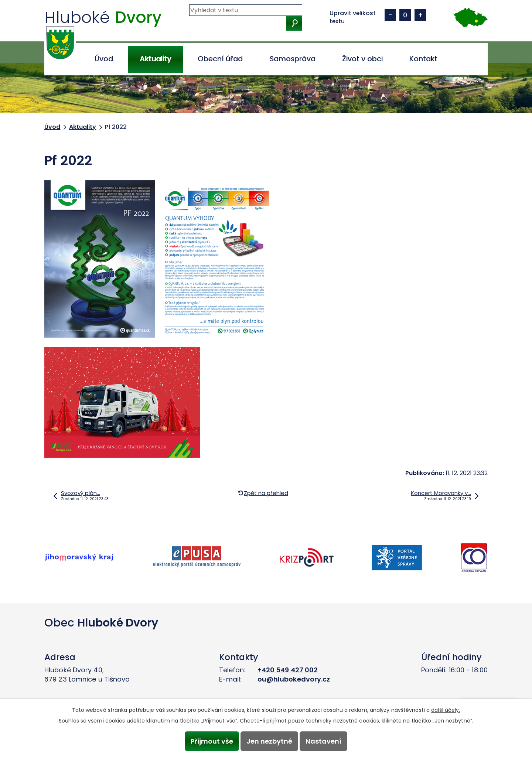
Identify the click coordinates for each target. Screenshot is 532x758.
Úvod (104, 59)
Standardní (405, 15)
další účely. (446, 710)
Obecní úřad (220, 59)
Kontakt (423, 59)
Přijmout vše (212, 741)
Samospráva (293, 59)
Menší (390, 15)
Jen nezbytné (269, 741)
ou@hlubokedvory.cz (294, 679)
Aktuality (155, 59)
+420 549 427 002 (288, 670)
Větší (420, 15)
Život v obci (362, 59)
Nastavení (324, 741)
